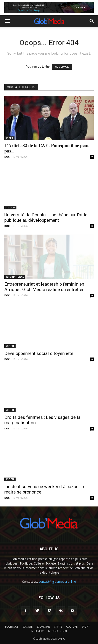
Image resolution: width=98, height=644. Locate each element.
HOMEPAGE (62, 67)
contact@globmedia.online (57, 581)
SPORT (9, 138)
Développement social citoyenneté (39, 353)
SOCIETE (10, 346)
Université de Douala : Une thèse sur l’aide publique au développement (46, 218)
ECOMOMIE (43, 627)
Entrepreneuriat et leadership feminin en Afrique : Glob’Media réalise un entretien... (46, 287)
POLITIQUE (12, 627)
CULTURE (10, 207)
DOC (7, 157)
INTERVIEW (37, 631)
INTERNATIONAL (15, 277)
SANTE (58, 627)
